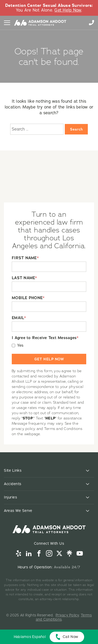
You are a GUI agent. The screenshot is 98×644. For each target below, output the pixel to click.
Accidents (13, 484)
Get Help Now (68, 10)
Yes (21, 346)
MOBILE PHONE (28, 298)
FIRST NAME (25, 258)
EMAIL (19, 318)
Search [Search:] (76, 129)
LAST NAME (24, 278)
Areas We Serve (18, 511)
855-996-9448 (91, 23)
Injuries (10, 497)
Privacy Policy (67, 615)
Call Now (71, 637)
